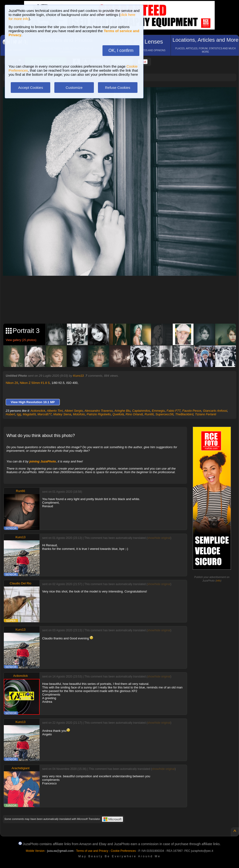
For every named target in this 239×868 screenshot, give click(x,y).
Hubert (10, 414)
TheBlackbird (184, 414)
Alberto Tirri (55, 411)
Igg (19, 414)
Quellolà (118, 414)
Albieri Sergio (74, 411)
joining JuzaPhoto (43, 461)
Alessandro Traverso (99, 411)
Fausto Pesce (192, 411)
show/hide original (159, 538)
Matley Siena (62, 414)
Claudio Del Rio (20, 583)
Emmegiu (158, 411)
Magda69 (29, 414)
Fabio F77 (174, 411)
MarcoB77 (44, 414)
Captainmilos (141, 411)
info (219, 581)
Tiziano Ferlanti (206, 414)
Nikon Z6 (12, 383)
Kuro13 (79, 376)
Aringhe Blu (122, 411)
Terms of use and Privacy (92, 851)
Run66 (149, 414)
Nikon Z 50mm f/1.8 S (35, 383)
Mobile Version (35, 851)
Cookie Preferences (123, 851)
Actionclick (38, 411)
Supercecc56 (164, 414)
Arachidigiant (20, 768)
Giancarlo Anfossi (215, 411)
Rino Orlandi (134, 414)
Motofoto (79, 414)
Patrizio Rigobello (99, 414)
